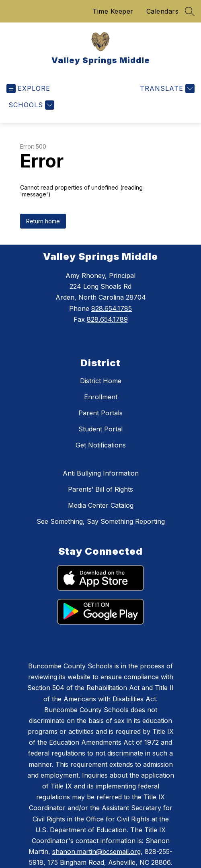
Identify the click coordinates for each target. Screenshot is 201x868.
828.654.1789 (107, 319)
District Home (101, 381)
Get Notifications (101, 445)
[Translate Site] (166, 89)
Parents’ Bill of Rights (100, 489)
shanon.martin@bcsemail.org (96, 852)
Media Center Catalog (101, 505)
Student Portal (100, 429)
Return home (43, 221)
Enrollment (101, 397)
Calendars (163, 11)
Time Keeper (113, 11)
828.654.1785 (112, 308)
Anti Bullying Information (101, 473)
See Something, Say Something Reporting (101, 521)
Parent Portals (100, 413)
